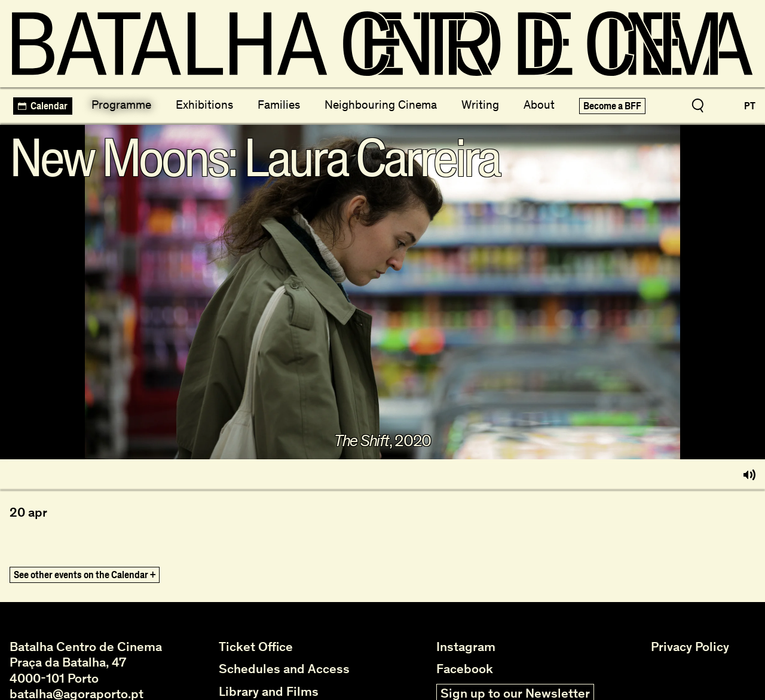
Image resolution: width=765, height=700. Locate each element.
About (539, 105)
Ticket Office (256, 647)
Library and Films (269, 692)
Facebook (465, 669)
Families (279, 105)
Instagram (466, 647)
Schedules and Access (284, 669)
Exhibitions (204, 105)
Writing (480, 105)
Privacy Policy (690, 647)
